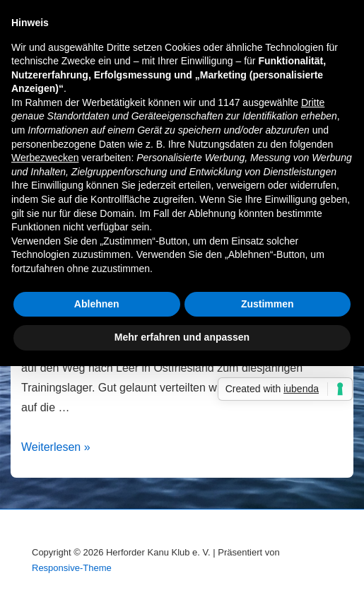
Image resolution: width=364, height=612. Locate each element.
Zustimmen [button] (268, 304)
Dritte (313, 102)
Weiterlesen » (56, 447)
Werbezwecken (45, 158)
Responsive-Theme (72, 568)
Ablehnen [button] (97, 304)
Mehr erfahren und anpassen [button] (182, 337)
